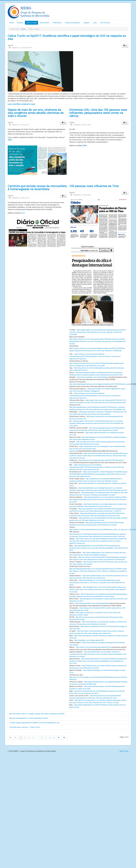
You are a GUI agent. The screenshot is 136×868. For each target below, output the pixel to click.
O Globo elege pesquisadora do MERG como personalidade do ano (34, 723)
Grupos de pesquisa (72, 23)
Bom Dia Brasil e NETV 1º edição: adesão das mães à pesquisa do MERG (37, 714)
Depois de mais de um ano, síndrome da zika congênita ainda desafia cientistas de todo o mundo (36, 113)
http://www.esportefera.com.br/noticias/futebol (92, 603)
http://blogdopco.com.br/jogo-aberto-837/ (89, 640)
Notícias (20, 23)
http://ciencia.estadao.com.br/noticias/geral (93, 377)
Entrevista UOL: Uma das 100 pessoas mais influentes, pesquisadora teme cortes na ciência (98, 113)
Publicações (57, 23)
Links (95, 23)
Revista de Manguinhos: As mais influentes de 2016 (28, 718)
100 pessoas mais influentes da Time (94, 186)
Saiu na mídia (32, 23)
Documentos (45, 23)
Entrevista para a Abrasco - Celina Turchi (25, 727)
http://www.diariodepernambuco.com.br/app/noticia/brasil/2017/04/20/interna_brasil (100, 384)
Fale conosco (105, 23)
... (37, 738)
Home (11, 23)
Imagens (86, 23)
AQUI (10, 140)
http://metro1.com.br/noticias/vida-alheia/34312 (93, 647)
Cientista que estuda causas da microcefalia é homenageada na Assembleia (37, 187)
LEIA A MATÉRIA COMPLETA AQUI (21, 104)
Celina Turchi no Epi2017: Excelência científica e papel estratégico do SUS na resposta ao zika (67, 37)
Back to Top (124, 751)
